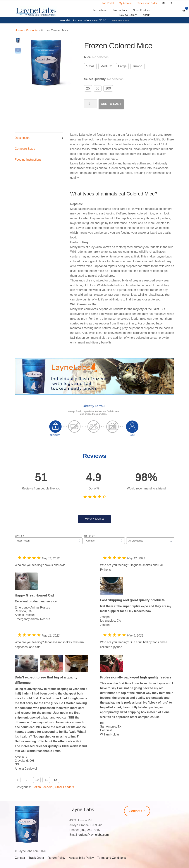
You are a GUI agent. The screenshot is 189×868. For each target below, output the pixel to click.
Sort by (19, 536)
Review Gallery (128, 15)
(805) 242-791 (89, 830)
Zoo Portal (108, 3)
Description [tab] (22, 138)
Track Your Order (147, 3)
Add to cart (111, 104)
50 (98, 88)
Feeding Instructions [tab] (28, 160)
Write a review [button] (94, 519)
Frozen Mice (100, 10)
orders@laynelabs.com (94, 835)
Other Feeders (141, 10)
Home (19, 30)
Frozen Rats (120, 10)
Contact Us (137, 811)
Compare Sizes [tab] (25, 149)
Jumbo (138, 66)
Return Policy (57, 858)
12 (55, 780)
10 (37, 780)
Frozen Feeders (42, 787)
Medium (106, 66)
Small (90, 66)
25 (88, 88)
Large (122, 66)
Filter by (89, 536)
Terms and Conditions (112, 858)
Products (32, 30)
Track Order (36, 858)
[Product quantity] (91, 104)
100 (108, 88)
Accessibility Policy (81, 858)
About (146, 15)
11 (46, 780)
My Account (126, 3)
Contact (20, 858)
